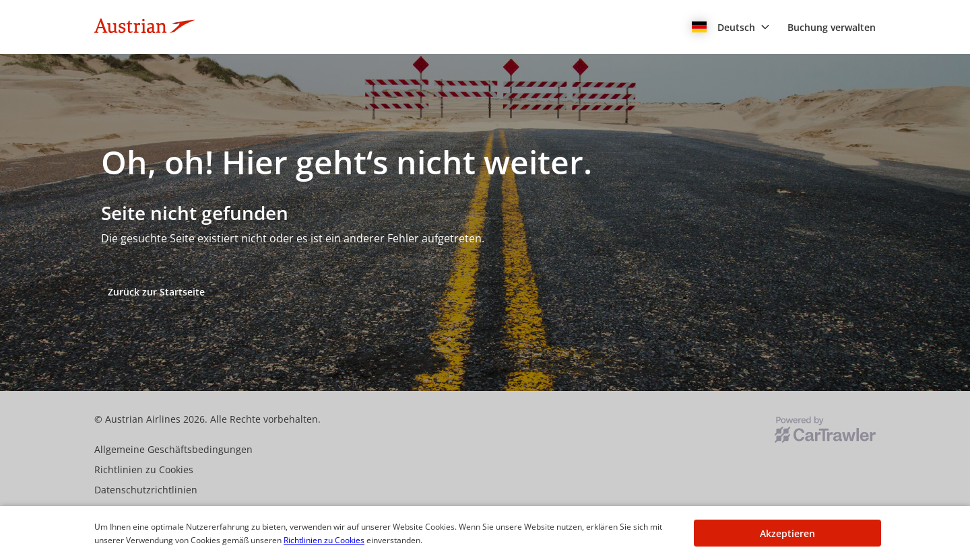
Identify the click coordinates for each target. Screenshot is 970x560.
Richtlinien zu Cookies (324, 540)
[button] (731, 27)
